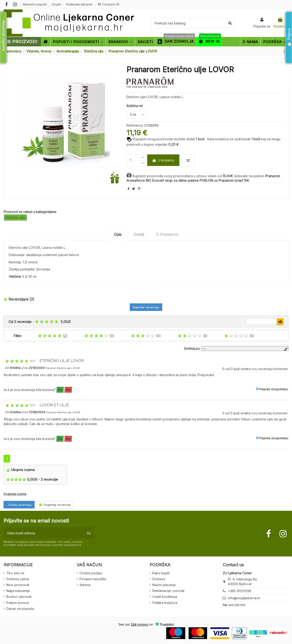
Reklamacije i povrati (168, 591)
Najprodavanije (18, 591)
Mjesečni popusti (35, 4)
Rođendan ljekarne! (79, 4)
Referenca (135, 125)
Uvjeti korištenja (165, 597)
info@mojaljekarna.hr (244, 598)
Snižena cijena (18, 579)
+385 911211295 (240, 591)
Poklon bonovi (18, 603)
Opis (118, 234)
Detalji (139, 234)
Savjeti (57, 4)
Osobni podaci (91, 573)
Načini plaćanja (164, 585)
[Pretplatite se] (89, 533)
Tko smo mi (15, 573)
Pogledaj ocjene (15, 494)
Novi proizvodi (18, 585)
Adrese (85, 585)
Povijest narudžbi (93, 579)
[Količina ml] (136, 114)
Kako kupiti (161, 573)
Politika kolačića (165, 603)
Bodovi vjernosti (19, 597)
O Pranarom (167, 234)
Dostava (159, 579)
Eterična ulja (15, 217)
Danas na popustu (20, 609)
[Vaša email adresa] (44, 533)
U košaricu (163, 160)
